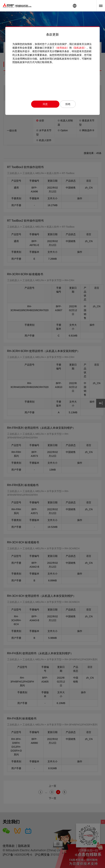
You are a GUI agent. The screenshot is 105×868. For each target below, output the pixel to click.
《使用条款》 (62, 48)
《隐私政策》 (79, 48)
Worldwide (75, 6)
